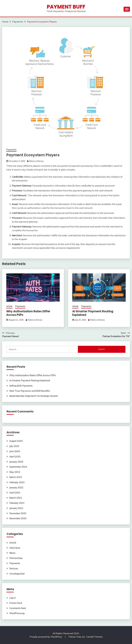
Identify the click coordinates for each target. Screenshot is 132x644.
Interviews (15, 548)
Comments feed (18, 608)
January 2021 (16, 508)
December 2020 (18, 513)
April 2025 (15, 456)
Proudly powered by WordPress (46, 637)
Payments (11, 150)
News (12, 553)
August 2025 (16, 441)
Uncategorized (17, 574)
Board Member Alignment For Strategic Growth (34, 396)
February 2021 (17, 503)
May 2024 (15, 472)
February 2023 (17, 482)
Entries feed (16, 603)
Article (9, 306)
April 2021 (15, 493)
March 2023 (16, 477)
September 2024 (18, 467)
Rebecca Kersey (36, 161)
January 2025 (16, 462)
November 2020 (18, 518)
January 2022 (16, 487)
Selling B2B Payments (21, 386)
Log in (13, 598)
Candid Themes (94, 637)
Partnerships (16, 558)
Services (14, 568)
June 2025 (15, 451)
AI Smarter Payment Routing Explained (93, 313)
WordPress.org (17, 613)
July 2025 (14, 446)
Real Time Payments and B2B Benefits (30, 391)
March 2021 (16, 498)
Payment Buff (66, 7)
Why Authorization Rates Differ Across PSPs (28, 313)
